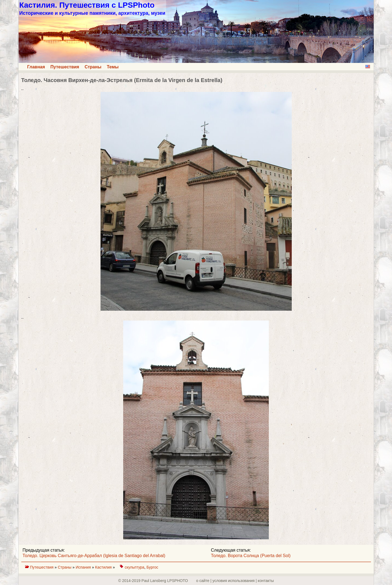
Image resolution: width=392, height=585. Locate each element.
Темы (113, 67)
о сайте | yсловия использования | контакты (235, 581)
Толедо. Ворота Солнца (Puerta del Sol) (251, 556)
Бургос (152, 567)
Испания (84, 567)
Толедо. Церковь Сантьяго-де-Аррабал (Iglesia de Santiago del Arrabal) (94, 556)
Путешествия (65, 67)
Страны (93, 67)
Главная (36, 67)
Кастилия (104, 567)
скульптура (134, 567)
